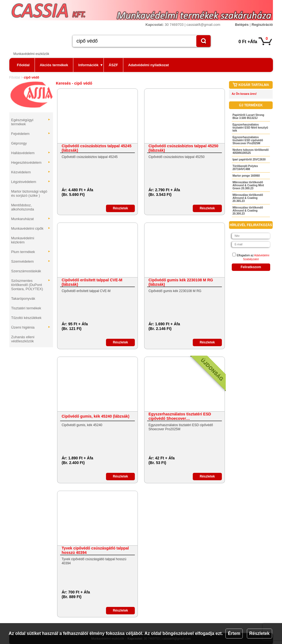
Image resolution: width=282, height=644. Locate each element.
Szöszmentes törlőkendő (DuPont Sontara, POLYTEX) (31, 285)
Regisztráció (262, 25)
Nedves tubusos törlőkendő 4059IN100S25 (251, 151)
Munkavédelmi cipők (31, 228)
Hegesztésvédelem (31, 163)
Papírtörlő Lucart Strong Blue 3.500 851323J (249, 116)
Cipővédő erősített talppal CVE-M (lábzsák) (92, 282)
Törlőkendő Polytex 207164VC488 (245, 168)
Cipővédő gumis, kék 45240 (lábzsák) (95, 416)
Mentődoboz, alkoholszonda (23, 207)
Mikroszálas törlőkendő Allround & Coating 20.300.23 (248, 211)
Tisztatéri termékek (26, 308)
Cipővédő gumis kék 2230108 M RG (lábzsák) (181, 282)
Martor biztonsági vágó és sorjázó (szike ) (29, 193)
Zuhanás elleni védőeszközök (23, 339)
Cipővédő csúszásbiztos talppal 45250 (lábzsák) (183, 148)
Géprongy (19, 143)
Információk (90, 65)
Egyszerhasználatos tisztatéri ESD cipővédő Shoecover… (180, 416)
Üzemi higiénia (31, 327)
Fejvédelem (31, 134)
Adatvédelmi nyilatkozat (149, 65)
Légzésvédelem (31, 182)
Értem (234, 633)
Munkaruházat (31, 219)
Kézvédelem (31, 172)
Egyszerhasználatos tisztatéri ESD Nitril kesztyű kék (250, 128)
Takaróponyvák (23, 299)
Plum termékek (31, 252)
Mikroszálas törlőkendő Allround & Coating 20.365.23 (248, 198)
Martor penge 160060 (246, 176)
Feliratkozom (251, 267)
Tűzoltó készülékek (26, 318)
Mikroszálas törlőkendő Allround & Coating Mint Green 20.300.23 (248, 185)
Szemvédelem (31, 261)
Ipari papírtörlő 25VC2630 (249, 159)
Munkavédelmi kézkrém (23, 240)
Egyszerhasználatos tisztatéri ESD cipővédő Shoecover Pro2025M (248, 140)
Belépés (242, 25)
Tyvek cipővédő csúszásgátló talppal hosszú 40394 (95, 550)
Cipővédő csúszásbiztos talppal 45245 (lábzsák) (96, 148)
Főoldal (23, 65)
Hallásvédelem (31, 153)
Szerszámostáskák (26, 271)
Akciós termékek (54, 65)
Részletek (259, 633)
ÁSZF (113, 65)
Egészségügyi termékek (31, 122)
